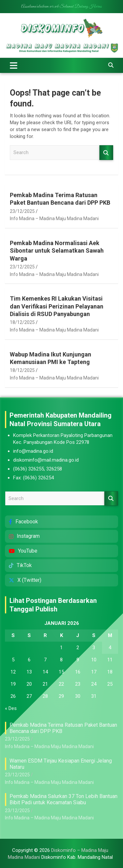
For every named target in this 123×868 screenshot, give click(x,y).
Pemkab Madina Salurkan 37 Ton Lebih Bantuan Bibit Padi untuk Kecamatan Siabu (63, 799)
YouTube (23, 551)
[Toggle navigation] (14, 65)
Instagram (24, 536)
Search (106, 153)
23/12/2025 (22, 211)
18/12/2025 (22, 322)
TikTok (20, 565)
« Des (11, 708)
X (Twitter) (25, 580)
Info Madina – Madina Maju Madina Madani (54, 218)
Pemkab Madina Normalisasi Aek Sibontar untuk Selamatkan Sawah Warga (57, 251)
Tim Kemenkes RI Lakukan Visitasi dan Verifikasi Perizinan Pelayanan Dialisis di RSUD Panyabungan (57, 306)
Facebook (23, 522)
